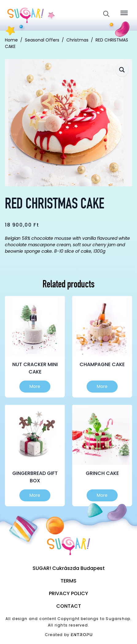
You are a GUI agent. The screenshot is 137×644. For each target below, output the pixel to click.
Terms (68, 581)
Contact (69, 606)
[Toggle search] (106, 14)
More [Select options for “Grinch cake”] (102, 495)
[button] (122, 70)
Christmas (77, 40)
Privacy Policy (68, 593)
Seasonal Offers (42, 40)
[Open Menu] (124, 13)
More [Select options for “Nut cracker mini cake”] (35, 386)
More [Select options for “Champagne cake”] (102, 386)
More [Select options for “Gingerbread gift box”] (35, 495)
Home (11, 40)
